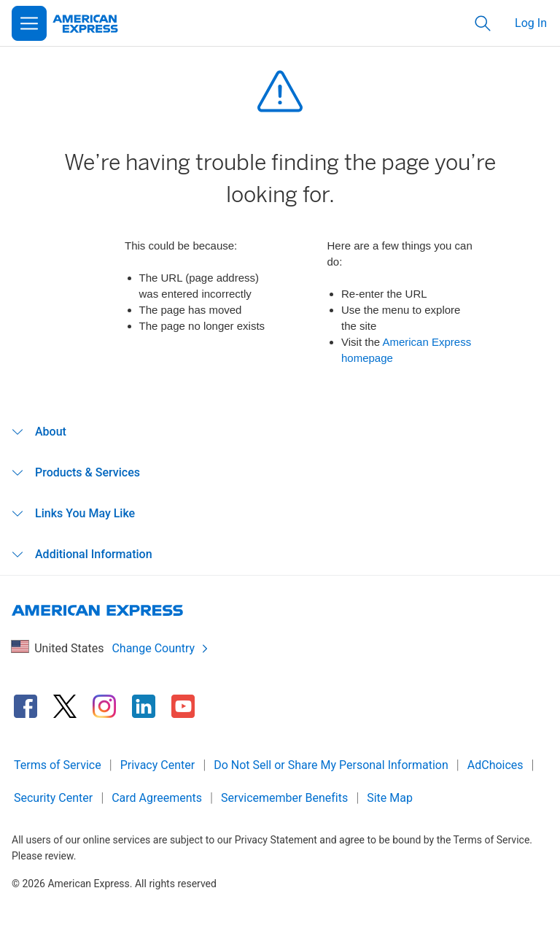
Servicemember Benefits (284, 798)
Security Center (53, 798)
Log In (531, 23)
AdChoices (495, 765)
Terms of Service (58, 765)
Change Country (160, 648)
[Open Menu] (29, 23)
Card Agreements (157, 798)
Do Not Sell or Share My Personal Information (331, 765)
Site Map (390, 798)
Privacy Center (158, 765)
